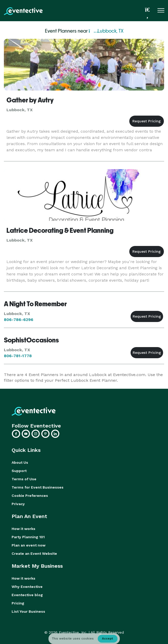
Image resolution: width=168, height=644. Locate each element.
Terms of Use (24, 479)
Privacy (18, 504)
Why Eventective (27, 587)
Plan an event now (29, 545)
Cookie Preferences (30, 496)
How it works (23, 529)
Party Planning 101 (28, 537)
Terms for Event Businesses (38, 487)
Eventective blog (27, 595)
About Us (20, 462)
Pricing (18, 603)
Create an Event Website (34, 553)
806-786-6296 (19, 320)
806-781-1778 (18, 356)
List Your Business (28, 611)
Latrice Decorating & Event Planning (60, 230)
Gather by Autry (30, 100)
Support (19, 471)
